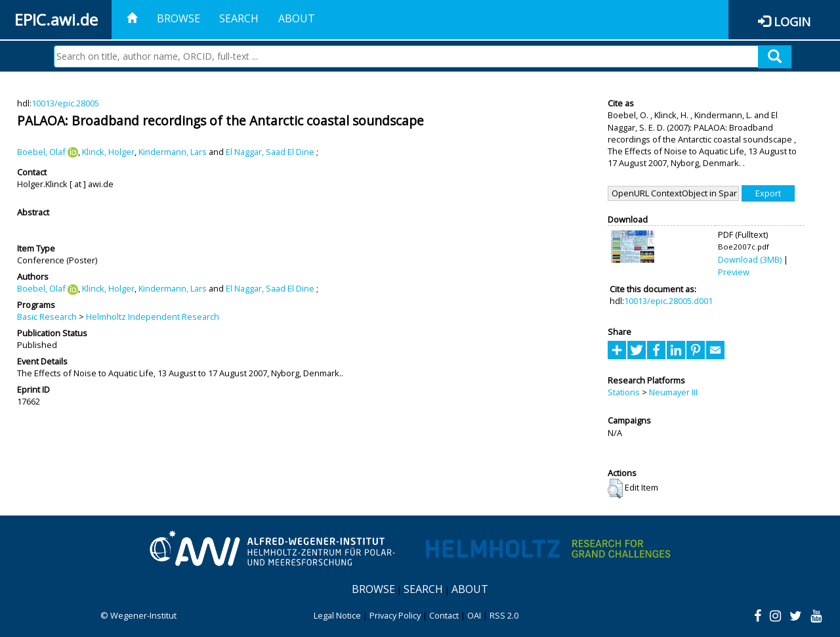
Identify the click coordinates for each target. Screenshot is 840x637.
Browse (178, 18)
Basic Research (47, 317)
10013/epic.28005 (65, 103)
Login (792, 21)
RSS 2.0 (504, 615)
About (297, 18)
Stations (624, 392)
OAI (474, 615)
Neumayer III (673, 392)
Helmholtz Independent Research (153, 317)
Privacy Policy (395, 615)
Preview (734, 272)
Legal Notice (337, 615)
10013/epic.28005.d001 (668, 301)
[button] (615, 489)
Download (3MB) (750, 259)
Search (239, 18)
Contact (444, 615)
